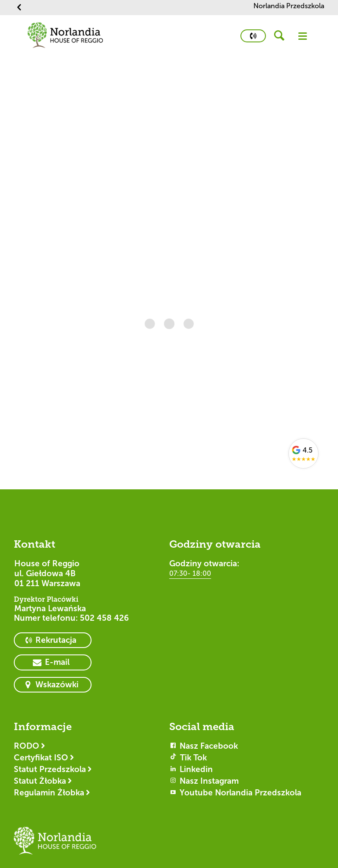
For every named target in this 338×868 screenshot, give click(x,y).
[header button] (282, 36)
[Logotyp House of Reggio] (55, 844)
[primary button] (253, 36)
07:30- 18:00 (190, 573)
